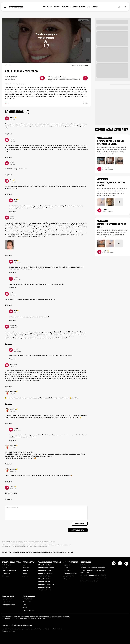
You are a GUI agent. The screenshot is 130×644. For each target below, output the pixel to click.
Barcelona (26, 568)
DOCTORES (57, 7)
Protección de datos (7, 629)
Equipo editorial (6, 602)
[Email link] (126, 564)
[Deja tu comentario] (46, 513)
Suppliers (26, 607)
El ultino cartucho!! (86, 565)
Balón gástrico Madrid (44, 565)
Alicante (25, 576)
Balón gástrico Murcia (44, 582)
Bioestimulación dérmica (70, 573)
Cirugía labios (67, 579)
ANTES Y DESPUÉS (93, 7)
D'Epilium (4, 568)
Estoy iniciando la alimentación (89, 581)
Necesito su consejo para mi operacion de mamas (111, 142)
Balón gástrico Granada (44, 590)
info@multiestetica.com (25, 625)
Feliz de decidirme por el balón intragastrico (93, 568)
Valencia (25, 570)
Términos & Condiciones (8, 632)
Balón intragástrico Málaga (45, 573)
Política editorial (56, 629)
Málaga (25, 573)
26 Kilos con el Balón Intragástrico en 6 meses (93, 575)
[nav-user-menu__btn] (125, 7)
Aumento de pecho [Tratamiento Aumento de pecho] (105, 138)
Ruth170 (14, 77)
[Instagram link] (114, 564)
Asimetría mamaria (69, 576)
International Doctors (29, 610)
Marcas (25, 605)
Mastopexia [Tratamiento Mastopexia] (103, 179)
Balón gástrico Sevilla (44, 579)
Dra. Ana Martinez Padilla (9, 570)
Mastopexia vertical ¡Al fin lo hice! (112, 225)
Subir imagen (80, 524)
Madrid (25, 565)
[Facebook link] (120, 564)
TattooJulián (5, 576)
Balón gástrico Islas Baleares (46, 584)
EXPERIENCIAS (66, 7)
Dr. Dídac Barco (6, 573)
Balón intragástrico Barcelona (46, 568)
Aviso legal (46, 629)
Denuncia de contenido (8, 605)
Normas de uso (19, 629)
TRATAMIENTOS (47, 7)
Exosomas (66, 568)
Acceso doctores (28, 599)
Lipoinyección (67, 570)
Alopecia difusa (68, 565)
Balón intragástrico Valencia (46, 570)
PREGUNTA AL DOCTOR (79, 7)
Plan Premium (27, 602)
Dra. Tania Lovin (6, 565)
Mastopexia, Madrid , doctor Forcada (111, 184)
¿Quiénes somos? (6, 599)
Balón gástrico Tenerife (44, 587)
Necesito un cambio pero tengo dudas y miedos (94, 578)
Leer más (111, 154)
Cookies (27, 629)
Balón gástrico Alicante (44, 576)
